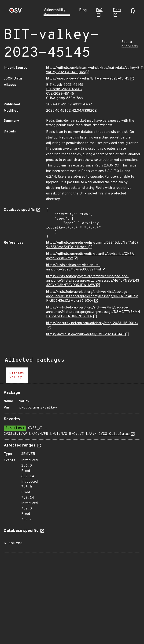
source (15, 543)
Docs (117, 10)
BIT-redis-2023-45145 (64, 89)
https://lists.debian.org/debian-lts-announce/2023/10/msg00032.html (74, 267)
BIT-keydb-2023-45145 (65, 85)
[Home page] (16, 12)
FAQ (99, 10)
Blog (83, 10)
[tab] (17, 375)
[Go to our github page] (133, 13)
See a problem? (130, 44)
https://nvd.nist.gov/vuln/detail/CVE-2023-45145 (85, 334)
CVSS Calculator (114, 434)
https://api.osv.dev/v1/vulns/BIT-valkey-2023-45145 (88, 79)
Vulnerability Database (54, 13)
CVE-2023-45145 (60, 94)
